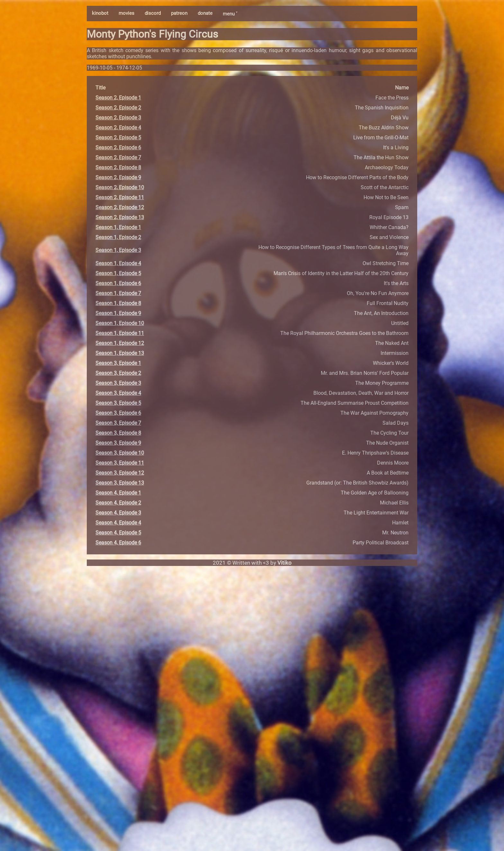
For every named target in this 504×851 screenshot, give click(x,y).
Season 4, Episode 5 (118, 533)
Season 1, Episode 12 (120, 343)
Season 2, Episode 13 (120, 217)
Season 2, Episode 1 (118, 98)
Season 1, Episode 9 (118, 313)
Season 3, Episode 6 (118, 413)
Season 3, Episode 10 (120, 453)
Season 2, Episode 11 (120, 197)
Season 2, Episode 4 (118, 128)
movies (126, 13)
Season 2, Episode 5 (118, 138)
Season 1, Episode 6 (118, 283)
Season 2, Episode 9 (118, 177)
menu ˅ (230, 14)
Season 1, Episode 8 (118, 303)
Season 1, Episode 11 (120, 333)
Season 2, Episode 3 (118, 118)
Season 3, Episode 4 (118, 393)
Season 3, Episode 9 (118, 443)
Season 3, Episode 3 (118, 383)
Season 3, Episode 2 (118, 373)
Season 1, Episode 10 (120, 323)
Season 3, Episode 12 (120, 473)
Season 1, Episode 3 (118, 250)
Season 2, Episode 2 (118, 108)
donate (205, 13)
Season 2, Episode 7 (118, 157)
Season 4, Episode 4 (118, 523)
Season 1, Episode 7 (118, 293)
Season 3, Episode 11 (120, 463)
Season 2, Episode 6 (118, 148)
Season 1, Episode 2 (118, 237)
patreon (179, 13)
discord (153, 13)
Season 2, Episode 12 (120, 207)
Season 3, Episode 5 (118, 403)
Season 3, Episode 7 (118, 423)
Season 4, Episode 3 (118, 513)
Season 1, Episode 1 (118, 227)
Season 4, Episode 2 (118, 503)
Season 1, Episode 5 (118, 273)
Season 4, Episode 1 (118, 493)
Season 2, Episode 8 (118, 167)
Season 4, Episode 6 (118, 543)
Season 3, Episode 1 (118, 363)
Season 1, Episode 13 (120, 353)
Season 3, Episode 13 (120, 483)
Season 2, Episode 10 (120, 187)
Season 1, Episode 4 (118, 263)
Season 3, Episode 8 (118, 433)
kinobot (100, 13)
